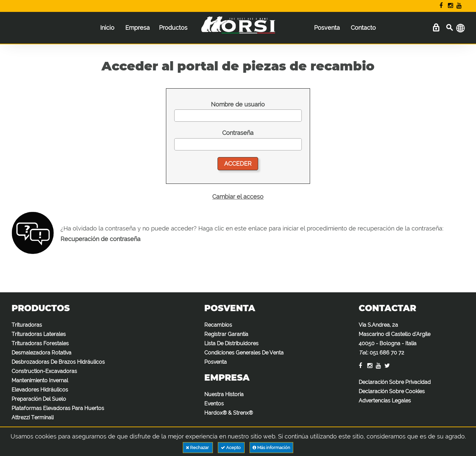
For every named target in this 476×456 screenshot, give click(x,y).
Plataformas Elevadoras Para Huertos (58, 408)
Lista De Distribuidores (231, 343)
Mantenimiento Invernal (40, 380)
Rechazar (198, 448)
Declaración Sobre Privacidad (395, 382)
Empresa (138, 28)
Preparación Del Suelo (39, 399)
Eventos (214, 404)
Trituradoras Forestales (40, 343)
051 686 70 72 (387, 353)
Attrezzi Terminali (33, 417)
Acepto (231, 448)
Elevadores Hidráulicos (40, 390)
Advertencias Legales (385, 401)
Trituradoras (27, 325)
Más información (271, 448)
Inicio (107, 28)
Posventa (327, 28)
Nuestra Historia (224, 394)
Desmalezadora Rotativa (41, 353)
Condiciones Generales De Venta (244, 353)
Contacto (363, 28)
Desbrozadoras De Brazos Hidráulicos (58, 362)
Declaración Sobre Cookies (392, 391)
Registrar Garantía (226, 334)
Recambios (218, 325)
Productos (173, 28)
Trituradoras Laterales (39, 334)
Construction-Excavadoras (44, 371)
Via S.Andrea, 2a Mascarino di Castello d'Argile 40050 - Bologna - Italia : (395, 339)
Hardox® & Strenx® (229, 413)
